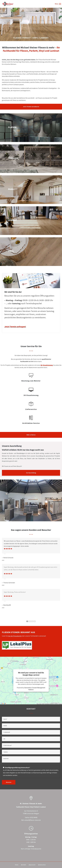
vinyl (31, 252)
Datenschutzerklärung (19, 770)
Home (17, 865)
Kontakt (24, 865)
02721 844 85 (34, 818)
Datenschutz (42, 865)
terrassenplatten (31, 159)
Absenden (9, 782)
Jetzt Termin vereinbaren (31, 107)
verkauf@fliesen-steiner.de (32, 820)
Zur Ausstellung (31, 473)
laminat (31, 221)
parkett (31, 190)
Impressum (32, 865)
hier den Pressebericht (15, 636)
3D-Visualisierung (47, 365)
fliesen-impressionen (31, 128)
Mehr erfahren (31, 435)
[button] (27, 630)
